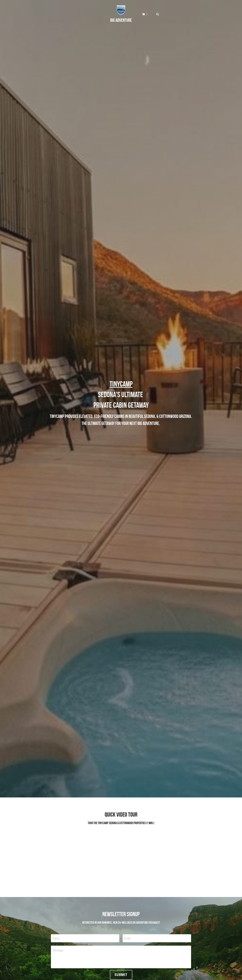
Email (127, 938)
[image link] (121, 9)
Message (58, 950)
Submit (121, 975)
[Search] (158, 13)
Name (56, 938)
